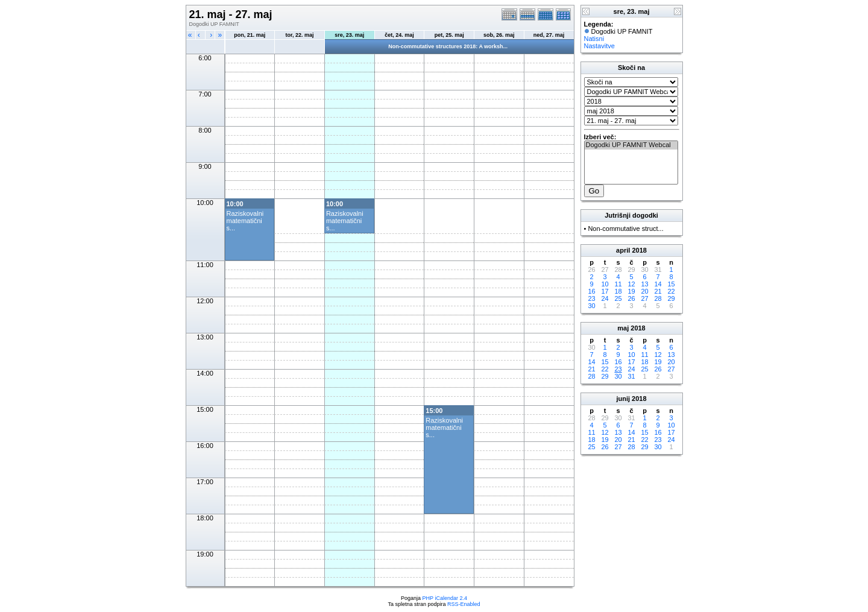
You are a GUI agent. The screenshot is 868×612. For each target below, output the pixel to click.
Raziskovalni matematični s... (245, 221)
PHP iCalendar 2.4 (445, 598)
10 (605, 284)
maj (623, 328)
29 (671, 298)
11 (618, 284)
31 (631, 376)
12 (631, 284)
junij (623, 399)
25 (618, 298)
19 (631, 291)
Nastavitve (599, 46)
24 (605, 298)
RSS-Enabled (464, 604)
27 (644, 298)
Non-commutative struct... (625, 229)
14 (658, 284)
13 (644, 284)
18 (618, 291)
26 (631, 298)
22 (671, 291)
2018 (639, 250)
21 (658, 291)
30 (591, 306)
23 (591, 298)
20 (644, 291)
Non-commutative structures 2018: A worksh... (448, 46)
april (623, 250)
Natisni (594, 39)
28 (658, 298)
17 (605, 291)
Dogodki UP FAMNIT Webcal (631, 145)
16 (591, 291)
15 (671, 284)
